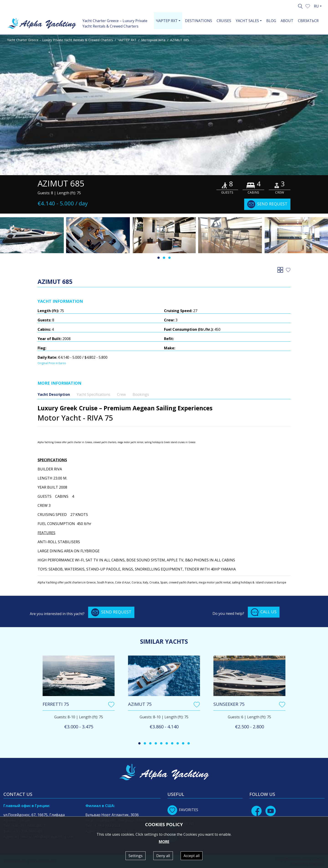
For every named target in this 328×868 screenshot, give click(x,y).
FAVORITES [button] (183, 810)
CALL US (264, 612)
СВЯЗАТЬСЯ (308, 21)
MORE (164, 842)
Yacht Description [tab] (54, 394)
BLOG (271, 21)
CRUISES (224, 21)
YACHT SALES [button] (247, 21)
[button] (308, 6)
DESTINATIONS (199, 21)
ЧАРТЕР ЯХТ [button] (167, 21)
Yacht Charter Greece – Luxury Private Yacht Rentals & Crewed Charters (115, 23)
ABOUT (287, 21)
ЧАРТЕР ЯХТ (127, 40)
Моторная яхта (153, 40)
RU (316, 6)
